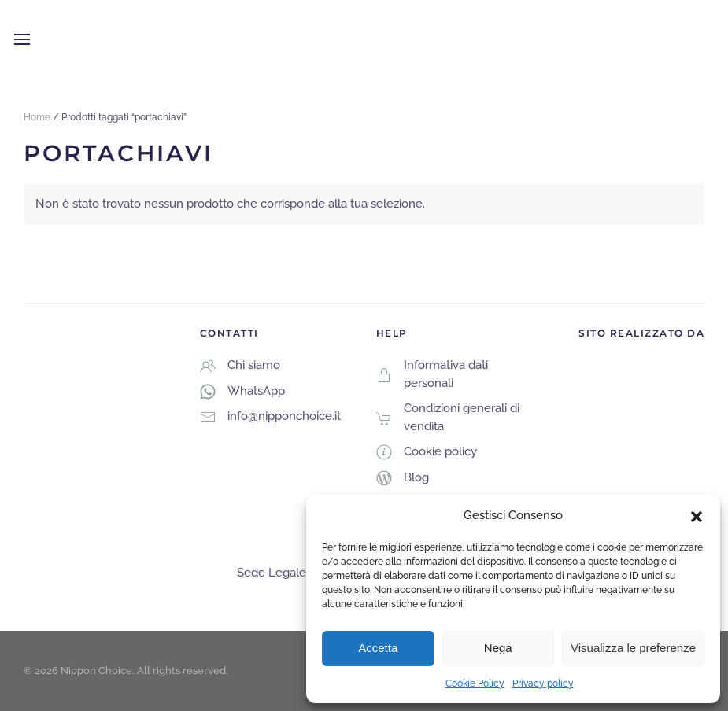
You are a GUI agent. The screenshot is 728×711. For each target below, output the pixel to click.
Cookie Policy (475, 683)
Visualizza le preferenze (633, 648)
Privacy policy (543, 683)
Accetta (378, 648)
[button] (697, 515)
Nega (498, 648)
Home (37, 117)
